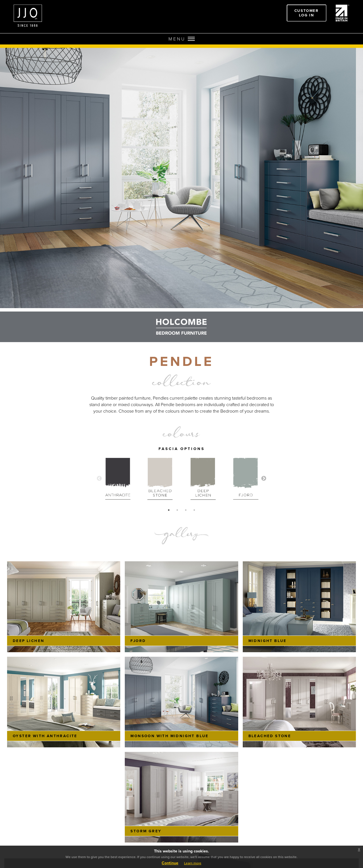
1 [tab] (169, 510)
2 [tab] (177, 510)
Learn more (193, 863)
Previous (99, 479)
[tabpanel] (118, 478)
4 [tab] (194, 510)
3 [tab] (186, 510)
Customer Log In (307, 13)
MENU (182, 39)
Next (264, 479)
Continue (170, 863)
